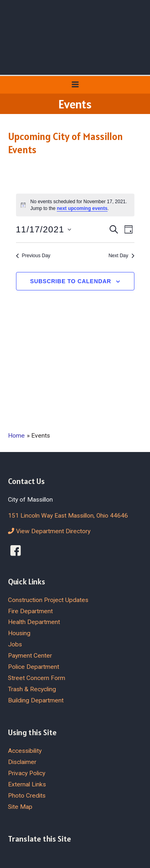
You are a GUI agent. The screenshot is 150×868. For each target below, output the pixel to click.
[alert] (75, 205)
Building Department (36, 700)
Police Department (34, 667)
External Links (27, 784)
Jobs (15, 644)
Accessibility (25, 751)
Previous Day (33, 256)
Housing (19, 633)
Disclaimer (22, 762)
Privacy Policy (27, 773)
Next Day (121, 256)
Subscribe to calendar (71, 281)
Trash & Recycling (32, 689)
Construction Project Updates (48, 600)
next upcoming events (82, 208)
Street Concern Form (37, 678)
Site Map (20, 807)
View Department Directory (49, 531)
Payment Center (30, 656)
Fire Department (30, 611)
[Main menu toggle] (75, 85)
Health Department (34, 622)
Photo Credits (27, 796)
